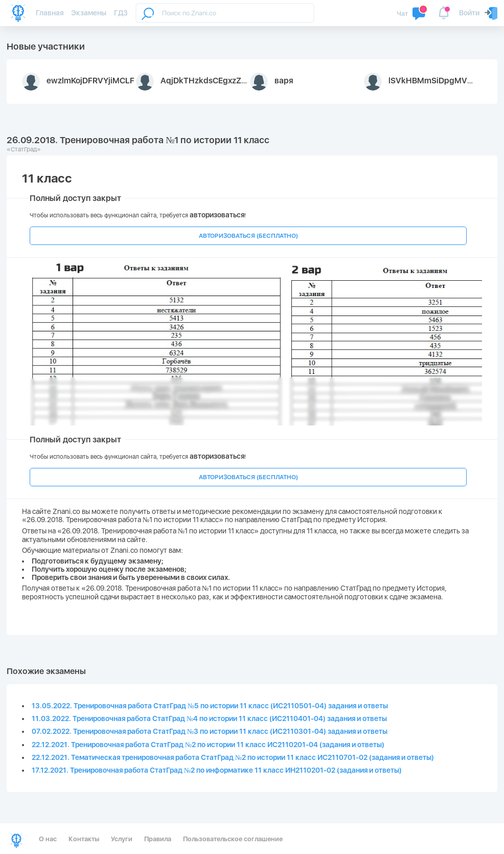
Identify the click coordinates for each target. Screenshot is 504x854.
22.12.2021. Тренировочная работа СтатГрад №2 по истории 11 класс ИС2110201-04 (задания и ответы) (208, 745)
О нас (48, 839)
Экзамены (89, 13)
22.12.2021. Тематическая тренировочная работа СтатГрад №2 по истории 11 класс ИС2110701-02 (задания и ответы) (233, 757)
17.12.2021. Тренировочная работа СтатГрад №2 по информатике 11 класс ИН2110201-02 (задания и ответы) (217, 770)
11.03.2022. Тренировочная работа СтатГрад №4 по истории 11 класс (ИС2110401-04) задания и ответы (209, 718)
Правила (158, 839)
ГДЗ (121, 13)
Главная (50, 13)
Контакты (84, 839)
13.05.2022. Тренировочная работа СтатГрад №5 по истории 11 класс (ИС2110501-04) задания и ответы (210, 706)
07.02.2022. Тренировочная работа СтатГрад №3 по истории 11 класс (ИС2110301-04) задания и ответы (210, 731)
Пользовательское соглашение (233, 839)
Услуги (122, 839)
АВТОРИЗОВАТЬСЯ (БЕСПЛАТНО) (248, 236)
